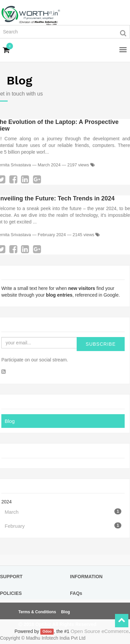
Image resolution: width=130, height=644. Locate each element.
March (63, 512)
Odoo (47, 632)
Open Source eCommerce (100, 631)
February (63, 526)
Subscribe (101, 344)
